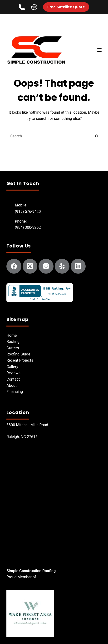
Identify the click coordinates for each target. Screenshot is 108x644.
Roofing (13, 342)
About (12, 385)
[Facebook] (14, 266)
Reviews (13, 373)
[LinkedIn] (78, 266)
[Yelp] (62, 266)
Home (12, 335)
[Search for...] (49, 136)
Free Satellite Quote (66, 7)
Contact (13, 379)
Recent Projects (20, 360)
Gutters (13, 348)
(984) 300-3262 (28, 227)
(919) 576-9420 (28, 212)
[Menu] (99, 50)
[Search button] (97, 136)
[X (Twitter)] (30, 266)
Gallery (12, 367)
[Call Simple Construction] (22, 7)
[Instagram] (46, 266)
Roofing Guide (18, 354)
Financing (15, 392)
